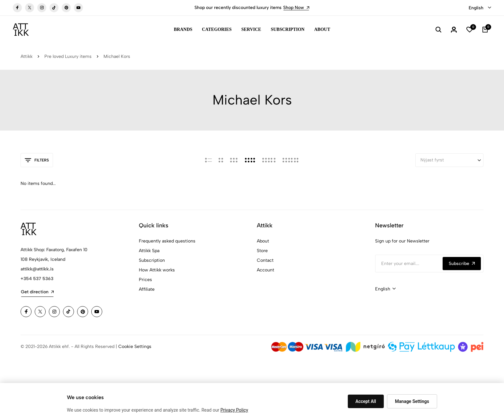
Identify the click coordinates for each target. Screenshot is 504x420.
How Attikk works (157, 270)
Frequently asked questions (167, 241)
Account (265, 270)
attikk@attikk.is (37, 269)
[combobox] (480, 8)
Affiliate (147, 289)
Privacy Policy (234, 410)
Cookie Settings (135, 347)
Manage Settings (412, 401)
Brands (183, 29)
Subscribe (462, 264)
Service (251, 29)
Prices (145, 280)
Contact (265, 260)
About (322, 29)
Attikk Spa (149, 251)
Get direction (37, 292)
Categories (217, 29)
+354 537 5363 (37, 279)
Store (262, 251)
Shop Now (296, 8)
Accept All (366, 401)
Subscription (288, 29)
